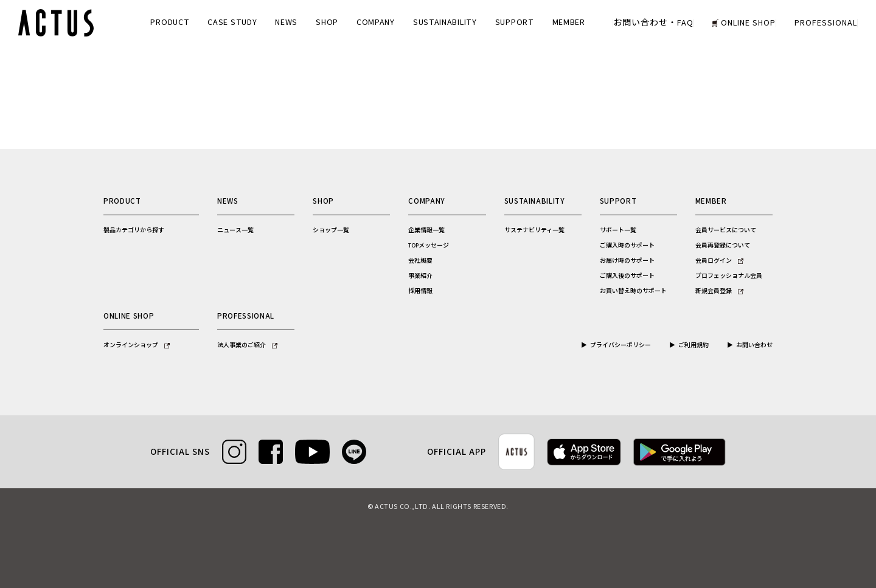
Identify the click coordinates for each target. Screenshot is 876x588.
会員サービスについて (726, 230)
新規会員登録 (719, 291)
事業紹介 (420, 276)
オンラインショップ (137, 345)
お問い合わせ (754, 345)
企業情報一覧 (426, 230)
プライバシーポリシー (620, 345)
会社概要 (420, 261)
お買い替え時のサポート (633, 291)
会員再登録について (723, 246)
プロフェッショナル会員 (729, 276)
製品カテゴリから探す (134, 230)
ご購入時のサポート (627, 246)
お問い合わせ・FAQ (653, 23)
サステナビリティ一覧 (534, 230)
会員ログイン (719, 261)
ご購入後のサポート (627, 276)
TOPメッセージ (429, 246)
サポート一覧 (618, 230)
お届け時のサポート (627, 261)
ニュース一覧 (235, 230)
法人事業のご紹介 (247, 345)
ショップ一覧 (331, 230)
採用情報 (420, 291)
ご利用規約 (693, 345)
